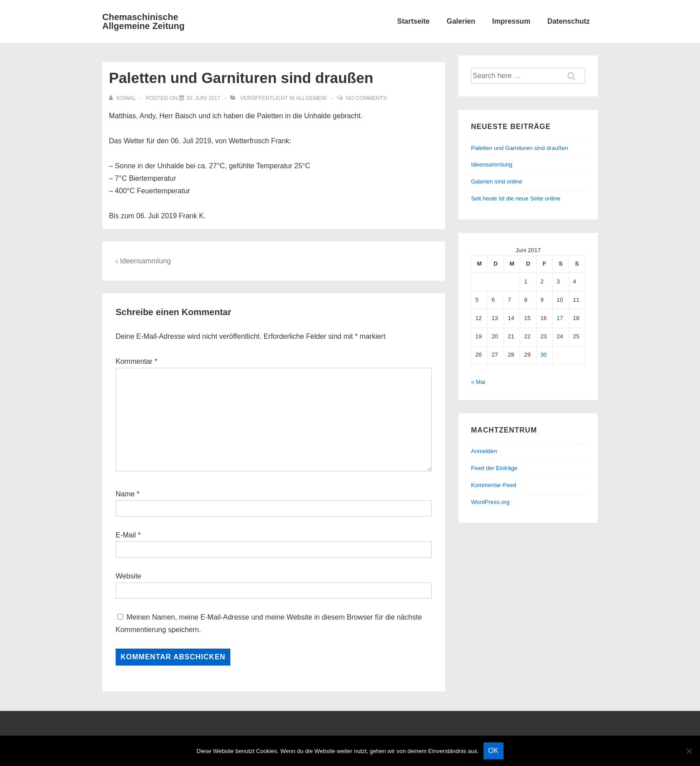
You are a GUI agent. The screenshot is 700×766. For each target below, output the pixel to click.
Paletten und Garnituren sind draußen (520, 148)
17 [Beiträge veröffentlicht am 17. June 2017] (560, 318)
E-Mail (126, 535)
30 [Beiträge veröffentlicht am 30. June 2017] (543, 355)
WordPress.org (490, 502)
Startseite (414, 21)
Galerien (461, 21)
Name (125, 494)
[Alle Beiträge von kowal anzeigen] (123, 98)
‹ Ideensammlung (143, 261)
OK (494, 751)
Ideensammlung (492, 164)
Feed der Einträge (494, 468)
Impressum (511, 21)
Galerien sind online (497, 181)
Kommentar (136, 361)
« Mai (478, 382)
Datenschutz (569, 21)
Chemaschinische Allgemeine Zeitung (143, 21)
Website (129, 576)
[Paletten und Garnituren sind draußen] (203, 98)
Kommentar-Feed (494, 485)
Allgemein (311, 98)
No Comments (366, 98)
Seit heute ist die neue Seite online (516, 198)
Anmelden (484, 451)
